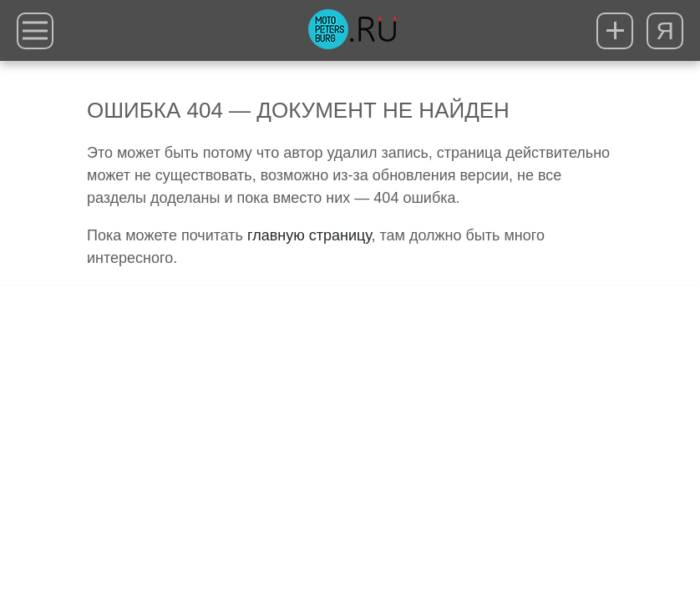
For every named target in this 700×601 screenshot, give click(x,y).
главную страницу (309, 235)
